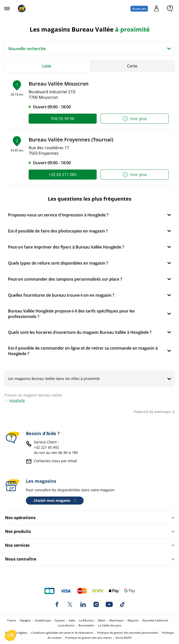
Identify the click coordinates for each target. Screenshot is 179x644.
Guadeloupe (43, 620)
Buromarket (86, 625)
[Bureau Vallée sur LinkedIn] (83, 604)
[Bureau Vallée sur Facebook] (57, 604)
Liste (47, 66)
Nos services (17, 545)
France (12, 620)
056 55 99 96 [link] (63, 119)
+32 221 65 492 (46, 447)
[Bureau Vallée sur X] (70, 604)
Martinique (116, 620)
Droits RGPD (124, 638)
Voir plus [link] (135, 119)
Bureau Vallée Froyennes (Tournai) (71, 140)
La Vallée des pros (110, 625)
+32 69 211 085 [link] (63, 175)
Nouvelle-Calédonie (155, 620)
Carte (132, 66)
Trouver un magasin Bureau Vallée (33, 395)
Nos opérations (20, 518)
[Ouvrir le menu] (7, 9)
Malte (102, 620)
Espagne (25, 620)
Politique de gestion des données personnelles (128, 633)
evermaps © (165, 412)
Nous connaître (21, 559)
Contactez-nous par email (55, 461)
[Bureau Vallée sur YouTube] (109, 604)
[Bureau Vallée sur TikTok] (122, 604)
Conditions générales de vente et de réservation (62, 633)
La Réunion (86, 620)
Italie (72, 620)
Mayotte (133, 620)
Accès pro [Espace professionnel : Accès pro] (139, 9)
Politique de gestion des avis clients (88, 638)
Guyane (60, 620)
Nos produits (18, 531)
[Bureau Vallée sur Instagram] (96, 604)
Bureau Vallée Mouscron (59, 84)
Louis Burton (66, 625)
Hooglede (17, 400)
